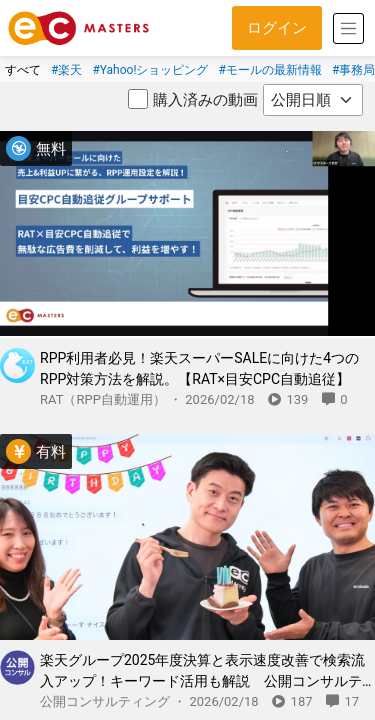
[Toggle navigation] (348, 28)
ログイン (277, 28)
